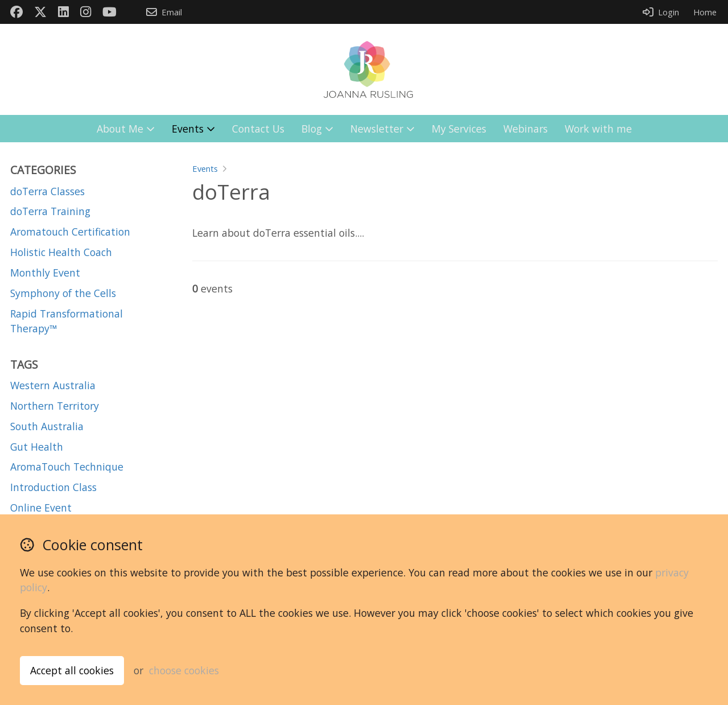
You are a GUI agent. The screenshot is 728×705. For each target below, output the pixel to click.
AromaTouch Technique (67, 467)
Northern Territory (55, 406)
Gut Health (37, 447)
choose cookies (184, 670)
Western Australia (53, 385)
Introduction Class (53, 487)
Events (205, 168)
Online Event (41, 508)
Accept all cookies (72, 670)
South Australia (47, 426)
